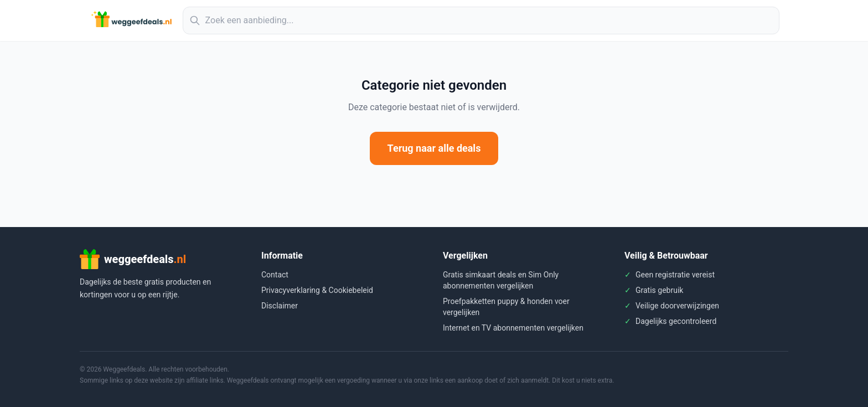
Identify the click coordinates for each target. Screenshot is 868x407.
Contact (275, 275)
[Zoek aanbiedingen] (481, 20)
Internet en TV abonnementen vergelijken (513, 328)
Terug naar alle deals (434, 148)
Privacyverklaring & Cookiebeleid (317, 290)
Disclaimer (280, 306)
